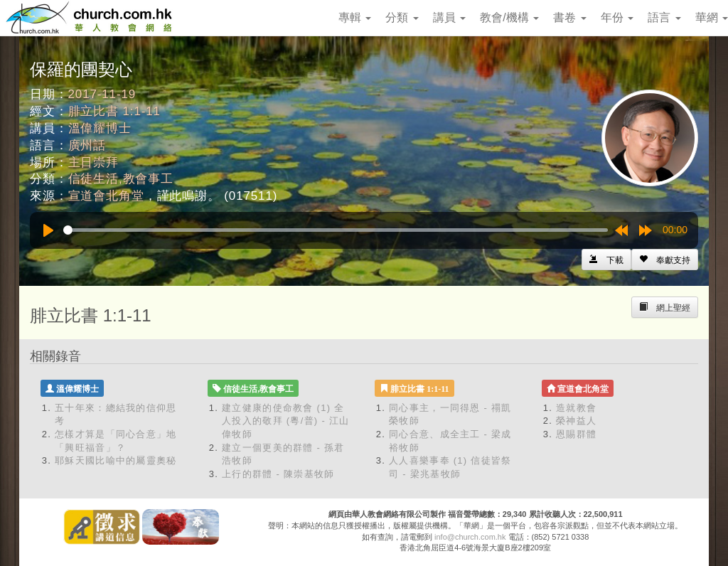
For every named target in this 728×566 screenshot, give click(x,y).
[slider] (336, 230)
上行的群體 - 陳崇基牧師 (278, 474)
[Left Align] (665, 260)
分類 (402, 17)
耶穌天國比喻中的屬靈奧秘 (116, 460)
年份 (617, 17)
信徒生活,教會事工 (121, 179)
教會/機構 (509, 17)
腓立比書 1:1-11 (114, 111)
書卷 (569, 17)
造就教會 (576, 408)
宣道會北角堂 (106, 196)
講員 (449, 17)
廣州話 (87, 145)
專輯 (355, 17)
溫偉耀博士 (100, 128)
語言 (664, 17)
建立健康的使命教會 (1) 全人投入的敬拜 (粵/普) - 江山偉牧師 (286, 421)
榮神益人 (576, 421)
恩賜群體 (576, 434)
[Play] (48, 230)
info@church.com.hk (470, 537)
